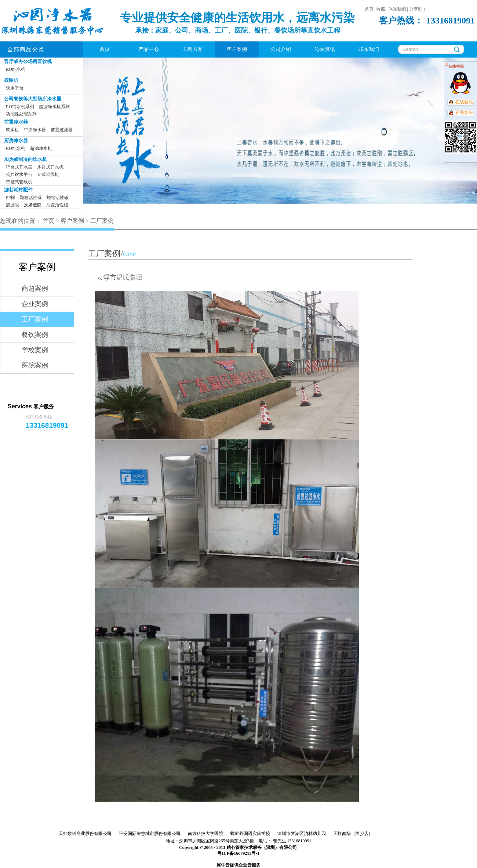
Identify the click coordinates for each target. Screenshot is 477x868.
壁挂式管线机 (19, 182)
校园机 (11, 80)
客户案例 (72, 221)
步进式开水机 (50, 167)
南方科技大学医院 (205, 834)
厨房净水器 (16, 141)
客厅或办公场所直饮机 (28, 61)
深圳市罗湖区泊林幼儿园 (302, 834)
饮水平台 (15, 88)
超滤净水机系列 (54, 107)
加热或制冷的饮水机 (26, 159)
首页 (105, 49)
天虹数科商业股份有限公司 (85, 834)
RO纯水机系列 (20, 107)
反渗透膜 (33, 205)
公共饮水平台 (19, 174)
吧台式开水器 (19, 167)
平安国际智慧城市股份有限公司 (150, 834)
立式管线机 (48, 174)
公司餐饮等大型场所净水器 (33, 99)
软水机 (12, 130)
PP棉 (10, 198)
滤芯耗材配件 (18, 190)
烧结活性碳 (58, 198)
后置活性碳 (57, 205)
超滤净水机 (41, 148)
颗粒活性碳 (31, 198)
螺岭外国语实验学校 (250, 834)
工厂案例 (102, 221)
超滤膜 (12, 205)
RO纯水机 (16, 69)
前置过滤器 (62, 130)
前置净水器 (16, 122)
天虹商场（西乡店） (353, 834)
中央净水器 (35, 130)
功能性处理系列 (21, 114)
